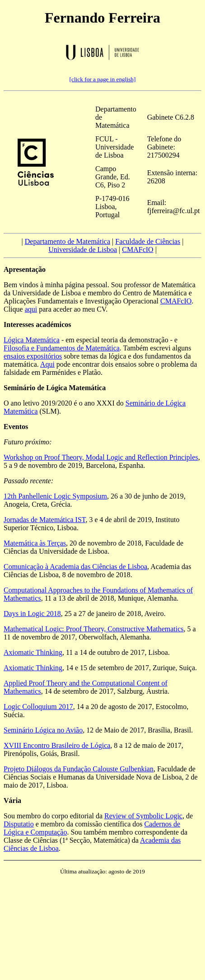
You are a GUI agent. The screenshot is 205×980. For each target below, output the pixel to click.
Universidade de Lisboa (83, 250)
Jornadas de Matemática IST (44, 520)
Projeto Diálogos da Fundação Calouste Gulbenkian (79, 769)
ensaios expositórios (33, 356)
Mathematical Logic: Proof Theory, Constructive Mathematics (94, 629)
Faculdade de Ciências (148, 241)
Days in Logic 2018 (32, 614)
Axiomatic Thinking (33, 652)
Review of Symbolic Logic (143, 816)
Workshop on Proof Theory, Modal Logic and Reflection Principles (101, 457)
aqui (31, 309)
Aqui (47, 364)
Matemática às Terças (35, 543)
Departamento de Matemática (68, 241)
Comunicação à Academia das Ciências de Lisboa (75, 567)
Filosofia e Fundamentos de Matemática (62, 348)
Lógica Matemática (32, 340)
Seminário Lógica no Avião (43, 730)
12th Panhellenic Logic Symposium (55, 496)
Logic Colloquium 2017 (38, 707)
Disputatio (19, 824)
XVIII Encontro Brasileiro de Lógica (57, 745)
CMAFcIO (137, 250)
